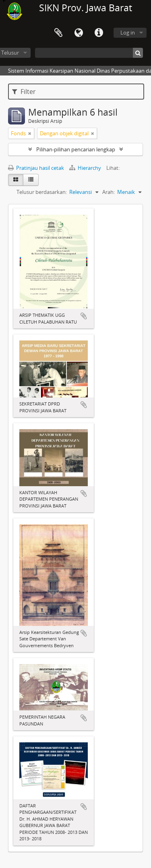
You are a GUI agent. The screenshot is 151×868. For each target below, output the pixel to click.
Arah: (109, 192)
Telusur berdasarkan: (42, 192)
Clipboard (58, 33)
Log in (128, 33)
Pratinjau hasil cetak (36, 168)
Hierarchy (86, 168)
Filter (24, 92)
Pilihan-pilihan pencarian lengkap (76, 149)
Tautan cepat (99, 33)
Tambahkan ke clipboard (84, 316)
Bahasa (79, 33)
